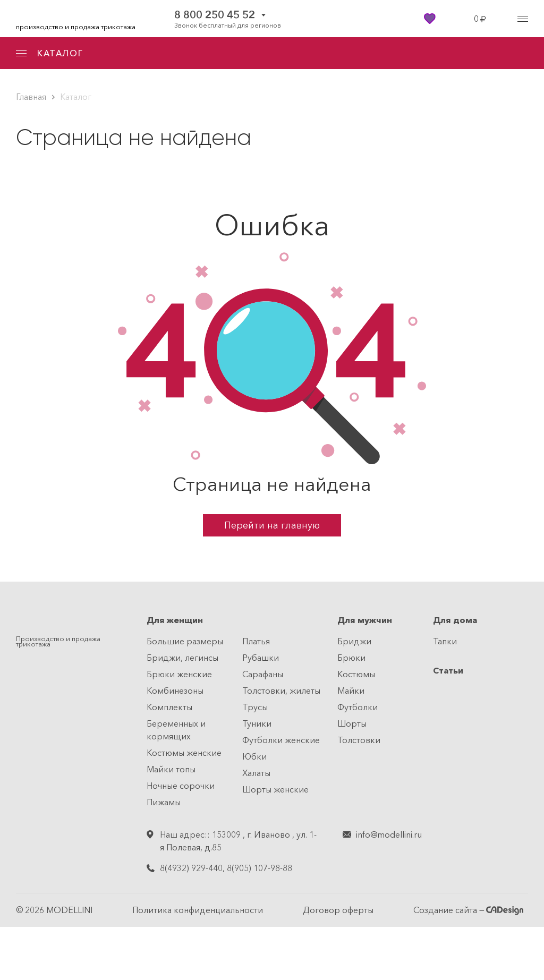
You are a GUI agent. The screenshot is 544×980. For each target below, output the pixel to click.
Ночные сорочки (181, 786)
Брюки (351, 658)
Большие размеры (185, 641)
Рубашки (261, 658)
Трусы (255, 707)
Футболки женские (281, 740)
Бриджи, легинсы (182, 658)
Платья (256, 641)
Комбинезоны (175, 691)
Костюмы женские (184, 753)
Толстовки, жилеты (281, 691)
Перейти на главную (272, 525)
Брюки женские (179, 674)
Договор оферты (338, 910)
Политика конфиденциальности (198, 910)
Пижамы (164, 802)
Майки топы (171, 769)
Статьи (448, 670)
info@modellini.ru (389, 834)
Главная (31, 97)
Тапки (445, 641)
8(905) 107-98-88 (260, 868)
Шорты (352, 723)
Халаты (256, 773)
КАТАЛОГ (49, 53)
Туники (257, 723)
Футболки (358, 707)
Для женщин (175, 620)
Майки (351, 691)
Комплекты (169, 707)
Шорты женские (275, 789)
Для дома (455, 620)
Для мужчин (365, 620)
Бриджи (354, 641)
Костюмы (356, 674)
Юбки (254, 756)
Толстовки (359, 740)
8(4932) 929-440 (191, 868)
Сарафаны (263, 674)
